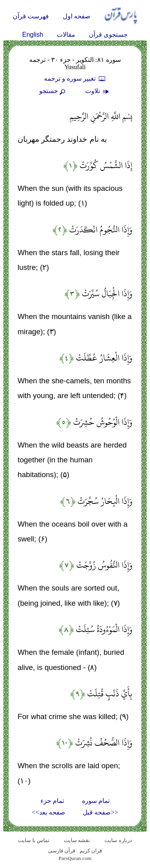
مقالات (66, 35)
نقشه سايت (77, 840)
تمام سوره (96, 801)
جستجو (53, 91)
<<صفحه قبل (100, 812)
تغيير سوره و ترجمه (75, 78)
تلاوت (98, 91)
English (33, 35)
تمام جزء (52, 801)
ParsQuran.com (75, 858)
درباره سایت (118, 840)
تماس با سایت (34, 840)
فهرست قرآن (31, 16)
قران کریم (91, 851)
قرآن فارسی (62, 851)
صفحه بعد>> (49, 812)
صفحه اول (77, 16)
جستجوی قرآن (108, 35)
